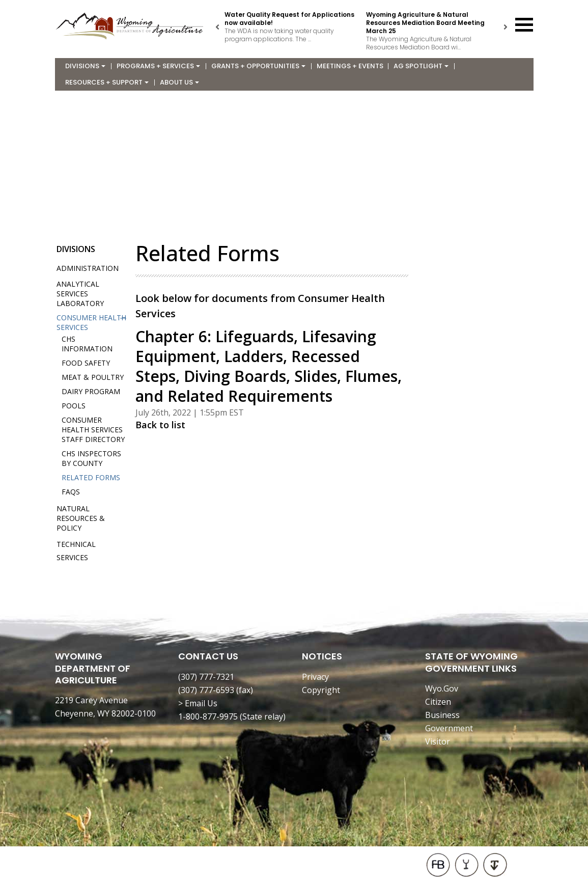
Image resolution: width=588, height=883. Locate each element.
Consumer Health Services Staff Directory (93, 430)
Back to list (160, 425)
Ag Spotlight (421, 66)
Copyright (321, 690)
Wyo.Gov (442, 688)
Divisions (85, 66)
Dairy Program (91, 391)
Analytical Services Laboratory (80, 294)
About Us (179, 82)
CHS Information (87, 344)
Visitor (438, 741)
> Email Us (198, 703)
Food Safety (86, 363)
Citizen (438, 702)
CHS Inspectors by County (91, 458)
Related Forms (91, 477)
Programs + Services (158, 66)
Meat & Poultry (93, 377)
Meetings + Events (350, 66)
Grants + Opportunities (258, 66)
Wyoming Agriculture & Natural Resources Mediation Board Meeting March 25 (425, 23)
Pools (74, 406)
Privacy (315, 677)
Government (449, 728)
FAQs (71, 492)
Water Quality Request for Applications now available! (289, 19)
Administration (88, 268)
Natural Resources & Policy (81, 518)
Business (442, 715)
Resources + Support (107, 82)
